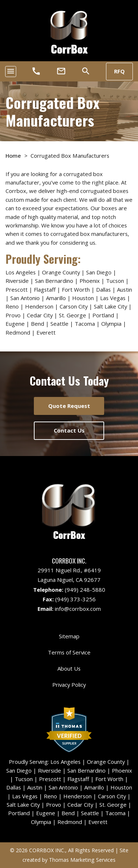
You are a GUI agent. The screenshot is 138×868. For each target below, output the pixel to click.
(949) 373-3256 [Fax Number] (75, 599)
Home (13, 156)
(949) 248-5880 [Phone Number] (85, 590)
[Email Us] (61, 71)
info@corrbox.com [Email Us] (78, 609)
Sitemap (69, 636)
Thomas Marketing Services (82, 860)
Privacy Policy (69, 685)
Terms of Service (69, 652)
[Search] (86, 71)
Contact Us (69, 430)
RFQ (119, 71)
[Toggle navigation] (11, 72)
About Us (69, 668)
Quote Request (69, 406)
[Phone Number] (36, 71)
